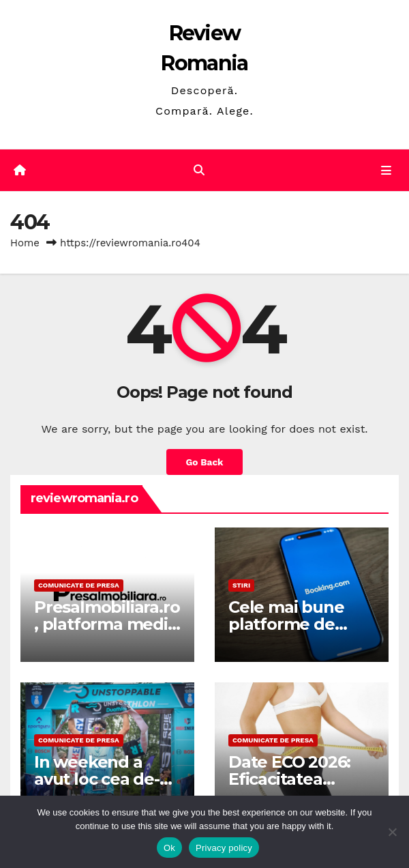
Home (25, 243)
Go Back (204, 462)
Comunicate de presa (79, 585)
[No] (392, 832)
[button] (199, 170)
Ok (169, 848)
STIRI (241, 585)
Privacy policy (224, 848)
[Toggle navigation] (386, 171)
